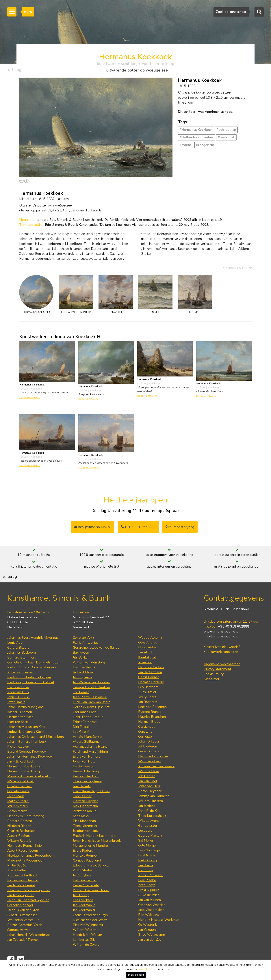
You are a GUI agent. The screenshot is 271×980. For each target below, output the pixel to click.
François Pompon (86, 868)
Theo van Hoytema (87, 793)
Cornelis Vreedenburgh (90, 927)
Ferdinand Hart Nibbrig (90, 764)
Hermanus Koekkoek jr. (24, 784)
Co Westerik (147, 937)
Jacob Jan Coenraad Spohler (28, 912)
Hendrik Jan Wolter (88, 947)
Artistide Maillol (85, 823)
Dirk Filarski (82, 739)
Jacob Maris (16, 808)
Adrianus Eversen (20, 685)
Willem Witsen (85, 942)
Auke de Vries (149, 907)
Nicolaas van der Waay (90, 932)
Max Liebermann (85, 818)
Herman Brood (149, 734)
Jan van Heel (148, 793)
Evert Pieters (83, 863)
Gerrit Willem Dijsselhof (91, 719)
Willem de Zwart (86, 957)
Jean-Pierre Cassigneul (90, 709)
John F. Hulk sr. (18, 709)
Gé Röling (146, 882)
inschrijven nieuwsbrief (222, 659)
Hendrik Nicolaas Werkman (159, 932)
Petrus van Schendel (23, 893)
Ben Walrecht (149, 927)
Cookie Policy (214, 686)
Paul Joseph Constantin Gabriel (31, 694)
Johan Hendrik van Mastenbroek (97, 853)
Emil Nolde (147, 868)
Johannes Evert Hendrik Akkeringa (33, 650)
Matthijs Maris (18, 813)
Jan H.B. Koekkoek (21, 774)
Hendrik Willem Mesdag (26, 828)
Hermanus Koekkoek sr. (25, 779)
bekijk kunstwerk (30, 399)
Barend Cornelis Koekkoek (27, 764)
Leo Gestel (81, 744)
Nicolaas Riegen (19, 838)
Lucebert (145, 843)
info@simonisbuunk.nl (92, 529)
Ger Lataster (148, 838)
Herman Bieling (85, 680)
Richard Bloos (83, 685)
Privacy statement (218, 681)
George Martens (151, 848)
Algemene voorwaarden (222, 676)
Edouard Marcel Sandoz (91, 878)
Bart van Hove (18, 699)
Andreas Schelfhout (22, 888)
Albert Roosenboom (23, 863)
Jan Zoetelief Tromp (23, 952)
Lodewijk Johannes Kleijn (26, 744)
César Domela (149, 764)
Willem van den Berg (89, 675)
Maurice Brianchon (152, 729)
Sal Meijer (146, 853)
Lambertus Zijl (84, 952)
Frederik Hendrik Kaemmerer (95, 848)
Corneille (145, 749)
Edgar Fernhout (85, 734)
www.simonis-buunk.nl (221, 644)
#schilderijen (226, 131)
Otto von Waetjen (152, 917)
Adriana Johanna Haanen (91, 759)
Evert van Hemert (86, 769)
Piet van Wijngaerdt (88, 937)
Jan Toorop (81, 907)
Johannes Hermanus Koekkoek (30, 769)
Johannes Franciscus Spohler (28, 902)
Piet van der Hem (86, 789)
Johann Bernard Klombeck (27, 754)
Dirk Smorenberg (86, 893)
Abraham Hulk (18, 704)
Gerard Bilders (18, 660)
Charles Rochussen (21, 843)
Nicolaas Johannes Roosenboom (31, 868)
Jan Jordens (147, 818)
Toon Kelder (82, 808)
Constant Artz (83, 650)
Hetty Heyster (84, 779)
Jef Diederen (148, 759)
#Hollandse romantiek (197, 139)
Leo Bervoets (148, 699)
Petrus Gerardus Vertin (25, 937)
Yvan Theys (147, 897)
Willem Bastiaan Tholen (91, 902)
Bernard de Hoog (86, 784)
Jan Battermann (150, 684)
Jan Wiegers (147, 942)
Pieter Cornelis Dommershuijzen (31, 680)
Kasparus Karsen (20, 724)
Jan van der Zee (150, 952)
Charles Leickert (20, 798)
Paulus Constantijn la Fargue (29, 690)
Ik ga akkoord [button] (136, 975)
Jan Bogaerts (82, 690)
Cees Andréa (148, 655)
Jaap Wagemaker (151, 922)
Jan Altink (146, 665)
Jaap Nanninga (149, 863)
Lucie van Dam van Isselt (91, 714)
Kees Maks (81, 828)
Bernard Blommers (22, 670)
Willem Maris (17, 818)
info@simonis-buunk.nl (221, 649)
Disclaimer (212, 691)
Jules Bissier (147, 704)
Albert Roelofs (18, 848)
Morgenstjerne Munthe (90, 858)
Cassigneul (146, 739)
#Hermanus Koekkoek (196, 131)
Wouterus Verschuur (23, 932)
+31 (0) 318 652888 (138, 529)
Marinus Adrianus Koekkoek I (29, 789)
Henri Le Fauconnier (153, 769)
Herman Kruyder (85, 813)
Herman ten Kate (20, 729)
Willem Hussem (151, 813)
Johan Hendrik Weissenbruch (29, 947)
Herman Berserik (151, 694)
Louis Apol (15, 655)
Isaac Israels (82, 798)
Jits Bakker (81, 670)
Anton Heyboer (150, 803)
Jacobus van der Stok (23, 922)
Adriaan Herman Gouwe (156, 778)
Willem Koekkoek (21, 793)
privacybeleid (146, 969)
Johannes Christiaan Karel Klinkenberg (36, 749)
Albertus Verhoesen (22, 927)
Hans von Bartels (151, 679)
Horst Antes (147, 660)
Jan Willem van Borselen (91, 694)
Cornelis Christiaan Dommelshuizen (34, 675)
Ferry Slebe (147, 892)
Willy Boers (147, 709)
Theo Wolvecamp (152, 947)
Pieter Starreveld (86, 897)
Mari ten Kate (18, 734)
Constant (145, 744)
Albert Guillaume (86, 754)
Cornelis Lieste (18, 803)
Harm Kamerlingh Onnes (91, 803)
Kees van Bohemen (152, 719)
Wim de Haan (149, 783)
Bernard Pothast (20, 833)
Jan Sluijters (82, 888)
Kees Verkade (83, 912)
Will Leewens (149, 833)
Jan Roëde (146, 877)
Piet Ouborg (148, 873)
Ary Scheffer (17, 883)
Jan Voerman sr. (84, 922)
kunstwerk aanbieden (221, 664)
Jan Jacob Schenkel (21, 897)
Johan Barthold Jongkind (26, 719)
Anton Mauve (17, 823)
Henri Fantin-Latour (88, 729)
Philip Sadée (17, 878)
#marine (186, 147)
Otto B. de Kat (149, 823)
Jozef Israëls (16, 714)
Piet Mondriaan (84, 833)
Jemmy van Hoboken (154, 808)
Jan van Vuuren (150, 912)
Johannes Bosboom (22, 665)
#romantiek (226, 139)
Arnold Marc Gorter (88, 749)
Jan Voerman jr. (84, 917)
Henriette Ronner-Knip (25, 858)
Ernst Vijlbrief (149, 902)
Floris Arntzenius (86, 655)
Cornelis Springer (20, 917)
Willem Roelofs (19, 853)
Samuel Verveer (20, 942)
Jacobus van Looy (86, 843)
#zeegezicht (205, 147)
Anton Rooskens (150, 887)
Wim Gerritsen (149, 774)
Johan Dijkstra (149, 754)
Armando (145, 674)
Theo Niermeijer (85, 838)
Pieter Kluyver (18, 759)
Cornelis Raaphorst (87, 873)
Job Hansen (147, 788)
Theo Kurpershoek (152, 828)
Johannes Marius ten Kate (26, 739)
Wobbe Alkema (150, 650)
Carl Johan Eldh (85, 724)
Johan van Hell (84, 774)
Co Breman (81, 704)
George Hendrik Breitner (92, 699)
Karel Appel (147, 670)
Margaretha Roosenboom (26, 873)
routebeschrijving (180, 529)
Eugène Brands (150, 724)
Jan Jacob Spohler (21, 907)
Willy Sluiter (83, 883)
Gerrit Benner (149, 689)
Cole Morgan (148, 858)
